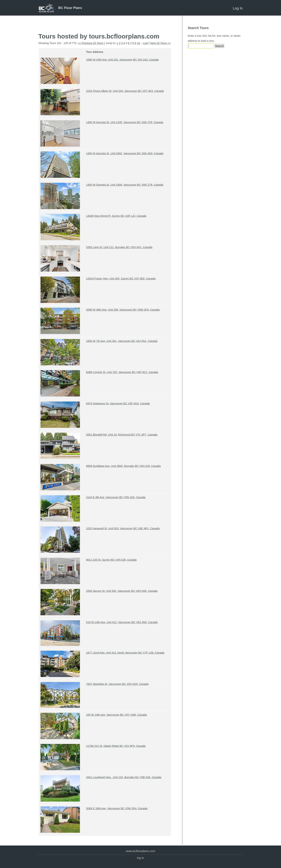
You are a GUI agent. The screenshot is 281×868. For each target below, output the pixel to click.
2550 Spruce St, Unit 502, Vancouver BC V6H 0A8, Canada (122, 591)
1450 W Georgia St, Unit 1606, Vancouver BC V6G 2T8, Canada (125, 185)
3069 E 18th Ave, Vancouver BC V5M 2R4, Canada (117, 808)
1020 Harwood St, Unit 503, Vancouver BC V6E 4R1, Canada (123, 528)
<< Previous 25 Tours (91, 43)
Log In (238, 8)
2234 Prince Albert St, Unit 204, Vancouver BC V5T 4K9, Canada (125, 91)
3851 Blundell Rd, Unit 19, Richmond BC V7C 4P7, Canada (122, 435)
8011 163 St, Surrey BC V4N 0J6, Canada (111, 560)
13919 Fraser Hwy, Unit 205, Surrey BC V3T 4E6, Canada (121, 278)
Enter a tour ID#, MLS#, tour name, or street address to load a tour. (214, 38)
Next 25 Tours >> (160, 43)
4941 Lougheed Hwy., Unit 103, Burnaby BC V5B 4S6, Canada (124, 777)
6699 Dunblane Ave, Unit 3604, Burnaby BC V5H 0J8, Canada (123, 466)
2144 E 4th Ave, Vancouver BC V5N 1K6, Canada (116, 497)
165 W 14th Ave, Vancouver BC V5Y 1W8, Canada (116, 715)
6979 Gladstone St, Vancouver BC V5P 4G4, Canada (118, 403)
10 (138, 43)
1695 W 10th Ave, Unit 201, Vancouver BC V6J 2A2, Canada (122, 60)
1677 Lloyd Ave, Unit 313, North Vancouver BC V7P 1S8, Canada (125, 653)
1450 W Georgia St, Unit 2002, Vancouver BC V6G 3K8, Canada (125, 153)
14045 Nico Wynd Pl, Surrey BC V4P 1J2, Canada (116, 216)
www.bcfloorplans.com (141, 851)
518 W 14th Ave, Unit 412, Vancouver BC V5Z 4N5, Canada (122, 622)
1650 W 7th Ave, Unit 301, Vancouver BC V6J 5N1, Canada (122, 341)
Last (145, 43)
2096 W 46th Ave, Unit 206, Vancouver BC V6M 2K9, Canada (123, 310)
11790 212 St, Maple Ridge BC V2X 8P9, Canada (116, 746)
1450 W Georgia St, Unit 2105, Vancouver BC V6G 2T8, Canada (125, 122)
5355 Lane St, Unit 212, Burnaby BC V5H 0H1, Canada (119, 247)
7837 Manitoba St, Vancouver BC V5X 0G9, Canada (117, 684)
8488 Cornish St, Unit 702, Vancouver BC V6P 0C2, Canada (122, 372)
